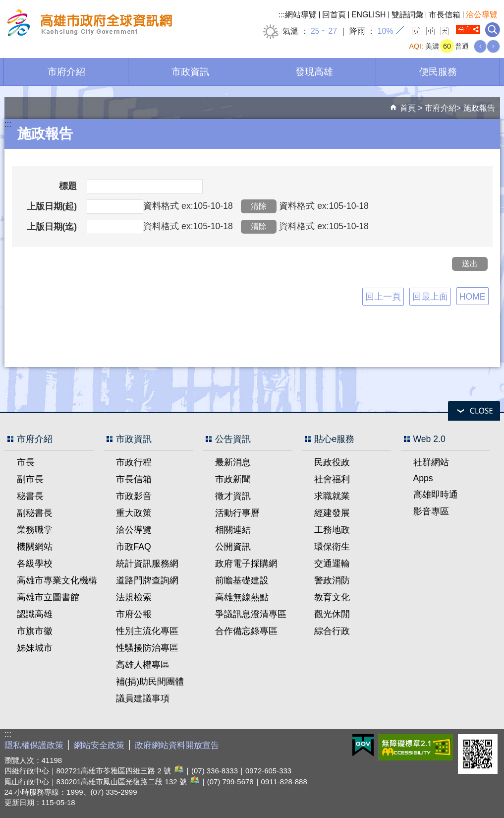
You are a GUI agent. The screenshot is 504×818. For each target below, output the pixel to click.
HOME (473, 297)
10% (386, 31)
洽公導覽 (482, 15)
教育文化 (332, 597)
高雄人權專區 (143, 665)
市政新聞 (233, 479)
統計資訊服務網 (147, 564)
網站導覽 (301, 15)
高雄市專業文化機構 (57, 580)
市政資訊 (190, 71)
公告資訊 (233, 439)
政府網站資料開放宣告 (177, 745)
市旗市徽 (35, 631)
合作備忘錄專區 (246, 631)
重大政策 (134, 513)
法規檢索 (134, 597)
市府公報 (134, 614)
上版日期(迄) (52, 227)
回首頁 (334, 15)
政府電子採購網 (246, 564)
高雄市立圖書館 (48, 597)
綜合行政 (332, 631)
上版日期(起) (52, 206)
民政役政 (332, 462)
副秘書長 (35, 513)
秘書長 (30, 496)
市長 (26, 462)
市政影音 (134, 496)
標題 (68, 186)
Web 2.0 (429, 439)
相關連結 (233, 530)
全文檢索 (493, 30)
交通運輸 (332, 564)
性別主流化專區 (147, 631)
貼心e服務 (335, 439)
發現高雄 (314, 71)
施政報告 (479, 108)
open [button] (474, 411)
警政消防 (332, 580)
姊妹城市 (35, 648)
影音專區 (431, 511)
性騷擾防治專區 (147, 648)
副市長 (30, 479)
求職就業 (332, 496)
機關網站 (35, 547)
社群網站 (431, 462)
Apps (423, 478)
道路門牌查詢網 (147, 580)
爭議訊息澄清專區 (251, 614)
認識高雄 (35, 614)
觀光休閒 (332, 614)
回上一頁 (383, 297)
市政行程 (134, 462)
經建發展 (332, 513)
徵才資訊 (233, 496)
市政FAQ (134, 547)
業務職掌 (35, 530)
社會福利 (332, 479)
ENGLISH (369, 15)
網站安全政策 (99, 745)
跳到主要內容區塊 (5, 5)
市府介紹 (66, 71)
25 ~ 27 (324, 31)
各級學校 (35, 564)
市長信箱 (445, 15)
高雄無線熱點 (242, 597)
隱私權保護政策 (34, 745)
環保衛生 (332, 547)
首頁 (408, 108)
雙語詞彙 (407, 15)
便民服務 (438, 71)
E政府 (363, 745)
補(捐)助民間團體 (150, 682)
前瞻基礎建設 (242, 580)
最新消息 (233, 462)
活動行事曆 (237, 513)
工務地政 (332, 530)
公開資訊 (233, 547)
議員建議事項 (143, 698)
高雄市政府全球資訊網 (88, 24)
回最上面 (430, 297)
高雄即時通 (436, 495)
